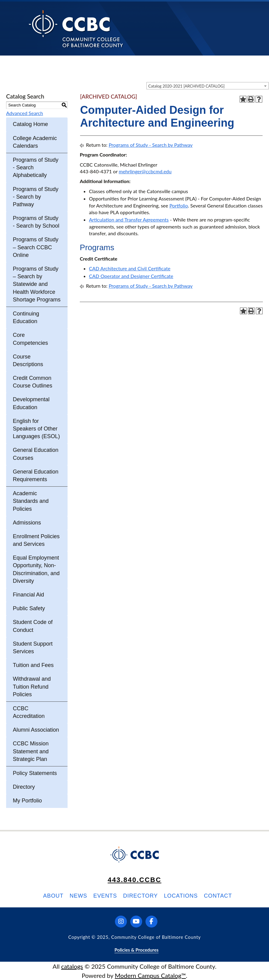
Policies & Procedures (136, 950)
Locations (181, 896)
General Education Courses (36, 454)
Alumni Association (36, 730)
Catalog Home (30, 124)
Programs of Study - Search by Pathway (36, 197)
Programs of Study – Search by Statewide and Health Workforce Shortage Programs (37, 284)
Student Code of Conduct (33, 626)
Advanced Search (25, 113)
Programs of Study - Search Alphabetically (36, 168)
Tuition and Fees (33, 665)
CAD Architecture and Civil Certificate (130, 268)
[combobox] (208, 86)
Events (105, 896)
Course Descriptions (28, 360)
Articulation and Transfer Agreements (129, 220)
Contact (218, 896)
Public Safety (29, 608)
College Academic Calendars (35, 142)
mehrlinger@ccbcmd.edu (145, 171)
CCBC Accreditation (29, 712)
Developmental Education (31, 403)
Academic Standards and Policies (31, 501)
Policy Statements (35, 773)
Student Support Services (33, 648)
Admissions (27, 523)
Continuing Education (26, 317)
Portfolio (179, 205)
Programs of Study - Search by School (36, 222)
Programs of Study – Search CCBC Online (36, 247)
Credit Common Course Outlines (33, 382)
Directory (24, 787)
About (53, 896)
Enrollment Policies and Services (36, 540)
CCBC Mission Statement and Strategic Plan (31, 751)
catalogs (72, 966)
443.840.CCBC (134, 880)
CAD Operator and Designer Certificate (131, 276)
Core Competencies (30, 339)
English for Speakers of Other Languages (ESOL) (36, 429)
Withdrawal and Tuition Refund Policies (32, 686)
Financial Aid (28, 595)
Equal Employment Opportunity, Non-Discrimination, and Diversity (36, 569)
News (79, 896)
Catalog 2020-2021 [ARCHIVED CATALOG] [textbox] (186, 86)
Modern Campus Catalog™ (151, 975)
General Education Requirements (36, 476)
